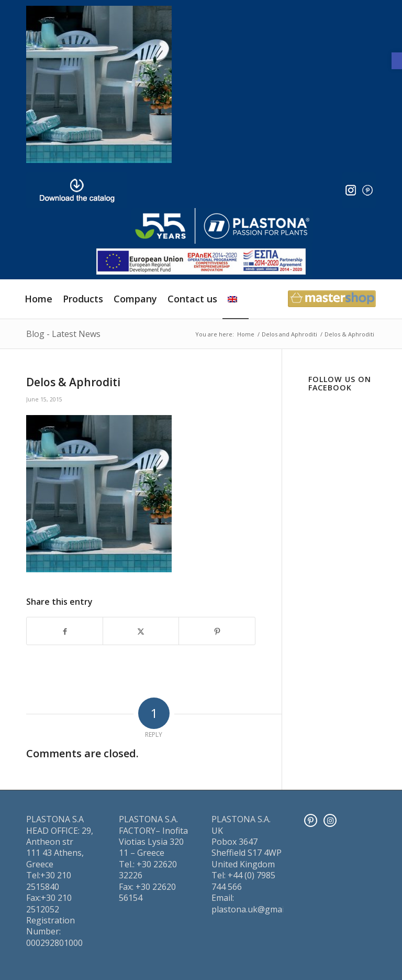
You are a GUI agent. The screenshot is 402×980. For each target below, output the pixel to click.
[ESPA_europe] (201, 262)
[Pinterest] (311, 820)
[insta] (351, 190)
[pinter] (367, 190)
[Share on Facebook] (65, 631)
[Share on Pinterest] (217, 631)
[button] (397, 61)
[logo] (222, 226)
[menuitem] (38, 299)
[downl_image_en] (77, 190)
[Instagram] (330, 820)
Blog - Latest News (63, 334)
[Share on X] (141, 631)
